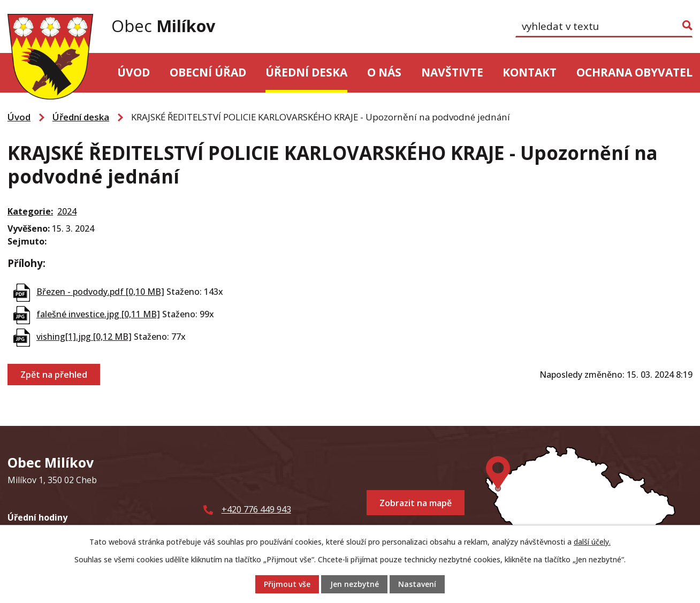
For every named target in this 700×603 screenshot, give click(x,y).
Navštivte (452, 72)
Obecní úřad (208, 72)
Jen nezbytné (354, 585)
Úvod (134, 72)
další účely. (592, 542)
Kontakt (530, 72)
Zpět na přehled (54, 375)
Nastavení (417, 585)
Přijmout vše (287, 585)
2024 (67, 211)
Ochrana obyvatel (634, 72)
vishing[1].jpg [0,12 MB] (84, 337)
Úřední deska (306, 72)
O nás (384, 72)
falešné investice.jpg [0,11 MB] (98, 314)
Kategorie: (30, 211)
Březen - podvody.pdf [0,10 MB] (100, 292)
